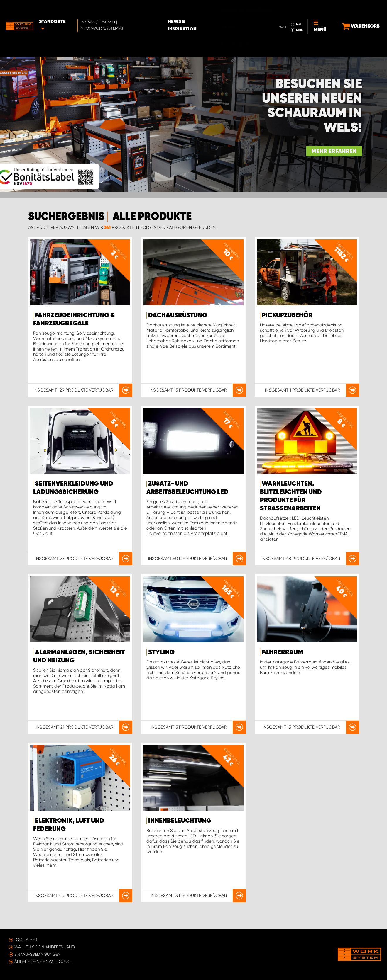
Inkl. (291, 8)
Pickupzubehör (287, 315)
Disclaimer (26, 940)
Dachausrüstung (178, 315)
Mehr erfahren (334, 151)
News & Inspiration (202, 9)
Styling (161, 652)
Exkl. (292, 13)
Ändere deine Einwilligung (43, 962)
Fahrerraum (282, 652)
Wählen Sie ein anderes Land (45, 947)
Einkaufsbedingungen (38, 954)
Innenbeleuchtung (180, 821)
